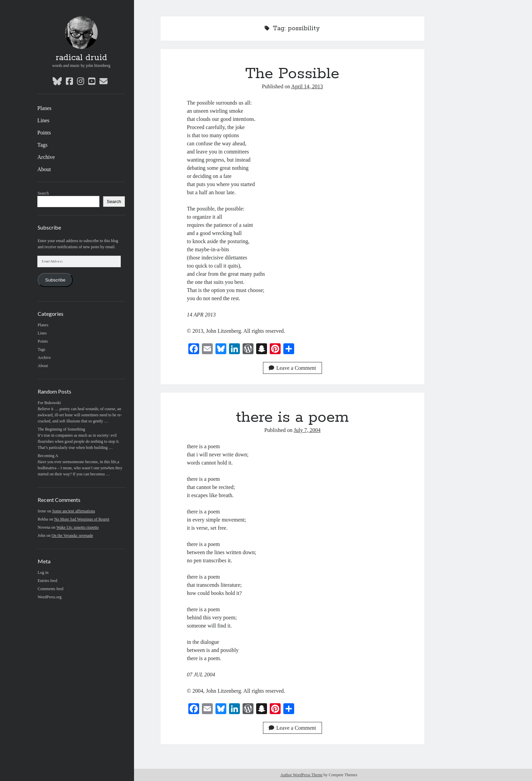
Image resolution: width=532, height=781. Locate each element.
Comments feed (51, 589)
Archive (46, 157)
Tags (42, 145)
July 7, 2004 (307, 430)
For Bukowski (49, 403)
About (44, 169)
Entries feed (47, 581)
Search (43, 193)
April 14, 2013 (307, 86)
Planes (44, 108)
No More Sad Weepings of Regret (82, 519)
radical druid (81, 58)
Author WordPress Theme (301, 775)
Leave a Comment (292, 368)
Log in (43, 573)
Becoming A (48, 456)
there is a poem (292, 417)
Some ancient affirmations (74, 511)
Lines (43, 120)
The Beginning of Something (61, 429)
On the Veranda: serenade (72, 535)
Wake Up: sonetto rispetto (78, 527)
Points (44, 133)
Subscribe (55, 280)
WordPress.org (50, 597)
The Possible (292, 74)
